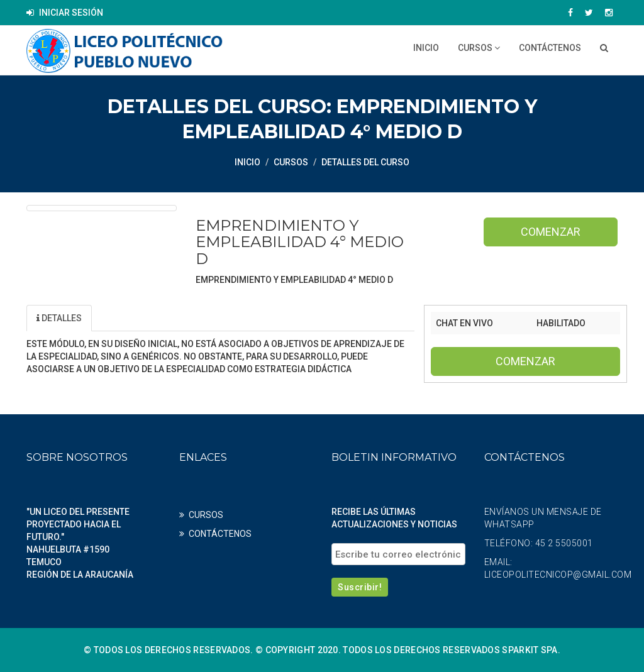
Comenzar (551, 232)
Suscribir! (360, 587)
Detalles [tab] (59, 318)
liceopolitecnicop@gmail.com (558, 575)
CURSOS (479, 48)
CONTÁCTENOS (550, 48)
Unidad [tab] (124, 318)
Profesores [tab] (200, 318)
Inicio (426, 48)
